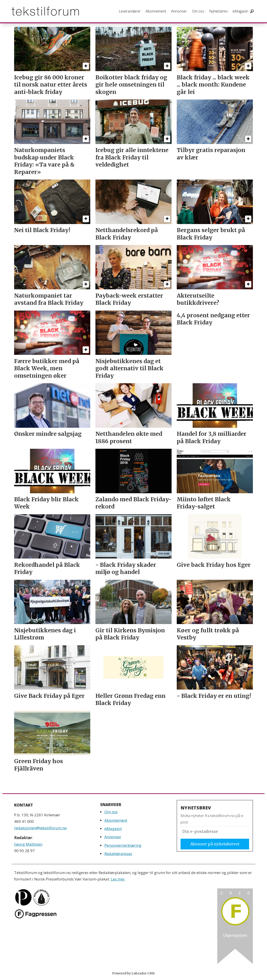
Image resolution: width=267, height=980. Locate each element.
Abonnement (156, 11)
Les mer (118, 879)
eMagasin (240, 11)
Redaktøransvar (118, 854)
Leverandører (130, 11)
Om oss (198, 11)
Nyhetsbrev (218, 11)
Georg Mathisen (28, 844)
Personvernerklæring (123, 845)
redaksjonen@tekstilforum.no (40, 828)
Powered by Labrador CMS (133, 973)
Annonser (179, 11)
